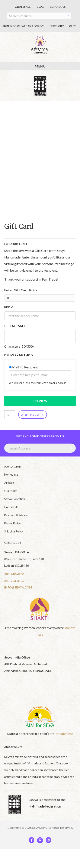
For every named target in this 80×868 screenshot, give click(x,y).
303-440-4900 (14, 574)
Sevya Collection (15, 499)
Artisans (9, 483)
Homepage (11, 475)
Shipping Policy (14, 531)
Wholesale (23, 7)
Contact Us (58, 7)
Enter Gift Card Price (21, 290)
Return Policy (12, 523)
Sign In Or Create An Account (23, 26)
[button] (70, 448)
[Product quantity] (10, 415)
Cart (73, 26)
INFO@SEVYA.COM (18, 587)
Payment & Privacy (16, 515)
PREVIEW (40, 401)
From (9, 307)
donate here (64, 734)
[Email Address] (40, 448)
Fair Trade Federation (45, 806)
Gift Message (15, 326)
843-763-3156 (14, 581)
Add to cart (33, 415)
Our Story (10, 491)
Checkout (57, 26)
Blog (40, 7)
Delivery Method (19, 355)
